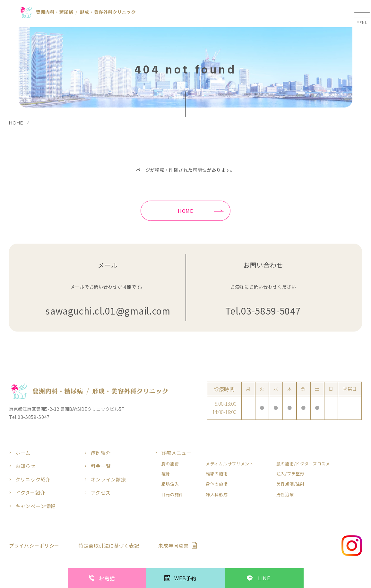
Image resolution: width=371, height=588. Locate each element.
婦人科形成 (217, 495)
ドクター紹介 (30, 493)
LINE (264, 578)
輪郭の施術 (217, 474)
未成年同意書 (173, 545)
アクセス (101, 493)
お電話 (107, 578)
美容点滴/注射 (290, 484)
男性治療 (285, 495)
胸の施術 (170, 464)
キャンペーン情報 (35, 506)
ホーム (23, 453)
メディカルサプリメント (230, 464)
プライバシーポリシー (34, 545)
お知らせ (26, 466)
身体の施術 (217, 484)
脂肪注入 (170, 484)
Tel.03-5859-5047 (263, 311)
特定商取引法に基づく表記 (109, 545)
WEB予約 (185, 578)
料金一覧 (101, 466)
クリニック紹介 (33, 479)
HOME (185, 211)
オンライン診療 (108, 479)
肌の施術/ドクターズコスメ (303, 464)
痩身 (166, 474)
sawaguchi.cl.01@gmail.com (108, 311)
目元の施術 (173, 495)
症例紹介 (101, 453)
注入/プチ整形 (290, 474)
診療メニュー (177, 453)
